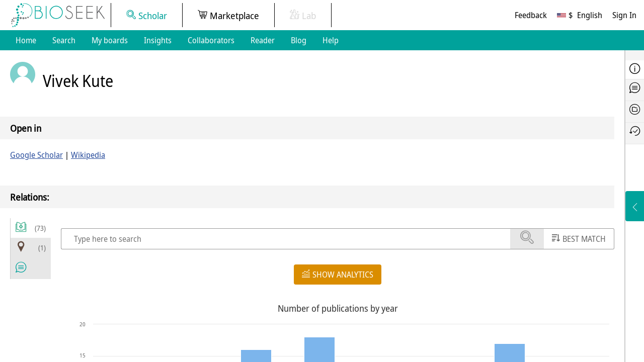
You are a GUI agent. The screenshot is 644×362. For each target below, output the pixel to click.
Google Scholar (36, 155)
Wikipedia (88, 155)
